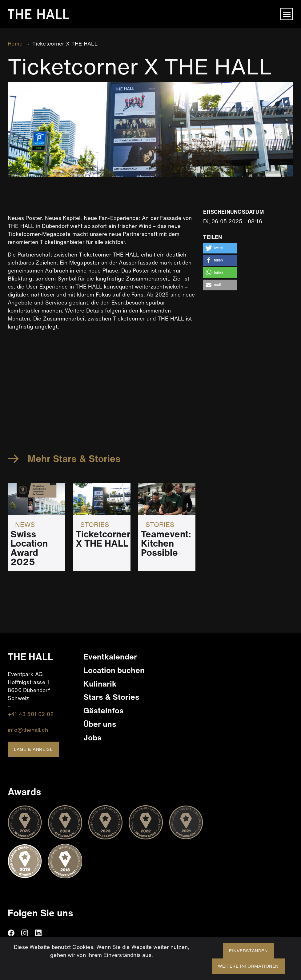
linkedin (38, 933)
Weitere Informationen (248, 966)
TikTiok (52, 933)
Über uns (100, 724)
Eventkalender (110, 657)
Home (15, 44)
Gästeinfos (104, 710)
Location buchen (114, 670)
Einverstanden (248, 951)
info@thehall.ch (28, 730)
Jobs (92, 737)
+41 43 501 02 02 (31, 714)
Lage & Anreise (33, 749)
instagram (25, 933)
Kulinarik (100, 684)
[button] (220, 248)
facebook (11, 933)
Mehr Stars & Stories (74, 459)
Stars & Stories (111, 697)
